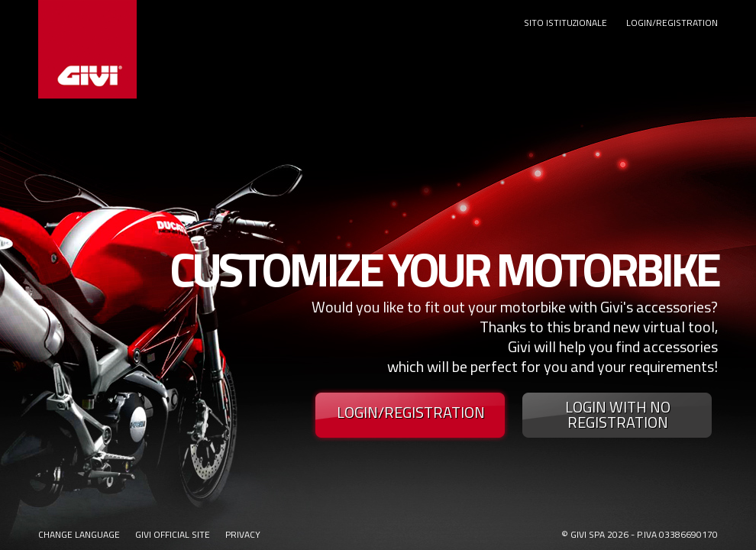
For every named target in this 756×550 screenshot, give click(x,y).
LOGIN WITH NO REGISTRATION (618, 415)
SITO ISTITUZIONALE (565, 23)
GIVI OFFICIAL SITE (173, 534)
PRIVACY (243, 534)
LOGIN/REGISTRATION (672, 23)
